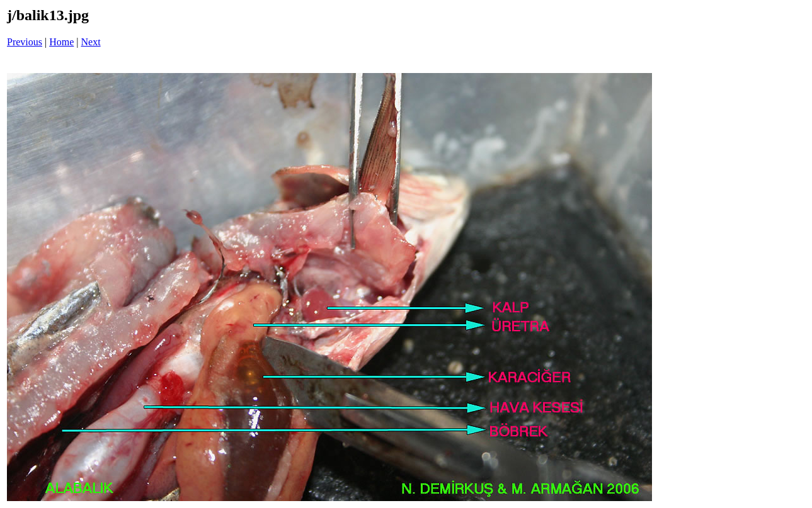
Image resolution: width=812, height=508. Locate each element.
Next (91, 42)
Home (61, 42)
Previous (25, 42)
